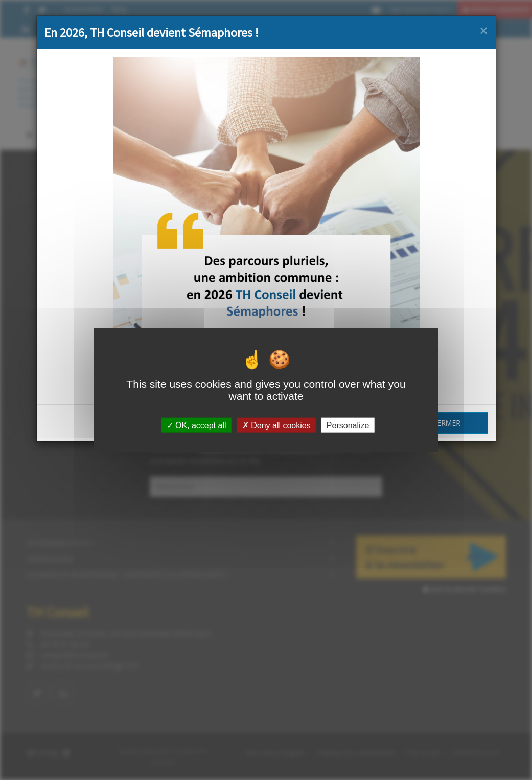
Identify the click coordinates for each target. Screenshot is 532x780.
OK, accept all (196, 425)
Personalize (348, 425)
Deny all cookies (276, 425)
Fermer (447, 423)
